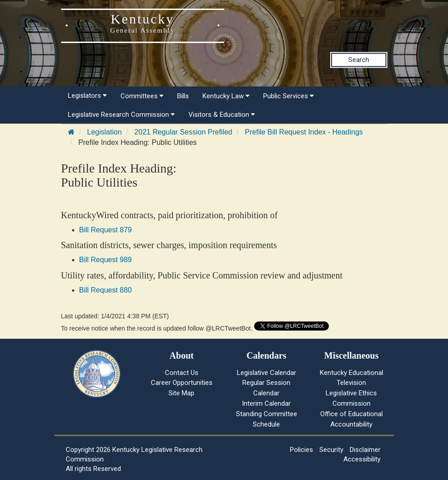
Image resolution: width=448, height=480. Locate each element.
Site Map (181, 393)
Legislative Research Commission (121, 115)
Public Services (289, 96)
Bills (183, 96)
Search (359, 60)
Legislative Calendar (267, 373)
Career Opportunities (182, 383)
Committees (142, 96)
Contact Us (182, 373)
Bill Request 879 (106, 230)
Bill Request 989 (106, 260)
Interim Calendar (266, 403)
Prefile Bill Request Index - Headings (304, 132)
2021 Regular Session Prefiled (183, 132)
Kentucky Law (226, 96)
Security (331, 450)
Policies (301, 450)
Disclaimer (365, 450)
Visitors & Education (222, 115)
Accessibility (362, 459)
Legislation (104, 132)
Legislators (87, 96)
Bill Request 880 (106, 290)
